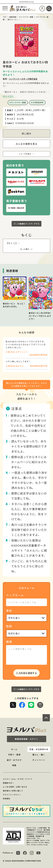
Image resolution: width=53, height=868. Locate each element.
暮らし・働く (39, 755)
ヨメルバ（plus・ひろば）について (18, 779)
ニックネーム (15, 595)
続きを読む (8, 96)
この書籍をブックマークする (28, 224)
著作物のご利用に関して (13, 791)
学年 (9, 611)
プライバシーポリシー (12, 795)
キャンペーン (39, 760)
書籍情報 (13, 17)
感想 (9, 642)
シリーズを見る (25, 154)
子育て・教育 (14, 755)
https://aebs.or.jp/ (40, 845)
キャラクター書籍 (26, 17)
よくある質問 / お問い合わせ (15, 787)
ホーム (14, 749)
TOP (5, 17)
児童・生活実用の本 (39, 749)
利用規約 (7, 798)
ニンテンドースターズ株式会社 (23, 79)
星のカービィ (13, 19)
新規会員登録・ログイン (26, 739)
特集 (14, 765)
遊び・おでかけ (14, 760)
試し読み (27, 133)
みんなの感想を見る (26, 144)
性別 (9, 626)
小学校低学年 (38, 102)
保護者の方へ (8, 783)
